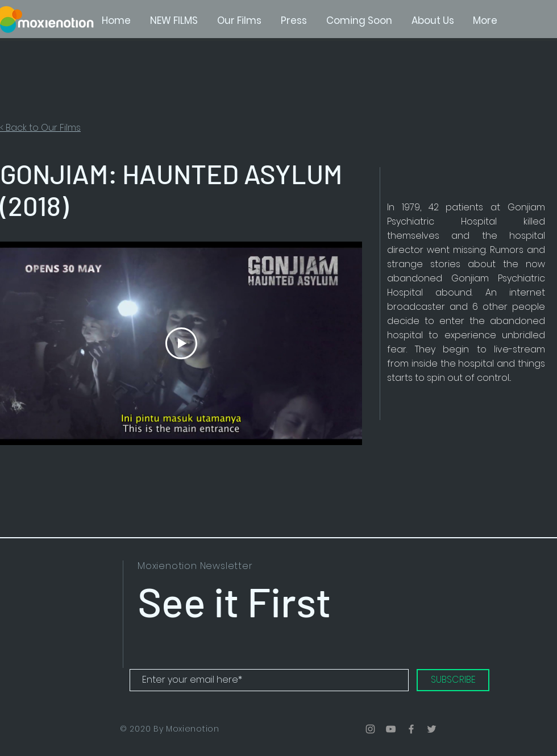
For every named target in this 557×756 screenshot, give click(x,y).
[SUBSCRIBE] (453, 680)
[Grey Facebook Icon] (411, 729)
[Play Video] (181, 343)
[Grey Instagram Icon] (370, 729)
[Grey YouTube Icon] (391, 729)
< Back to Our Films (40, 128)
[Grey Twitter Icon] (432, 729)
